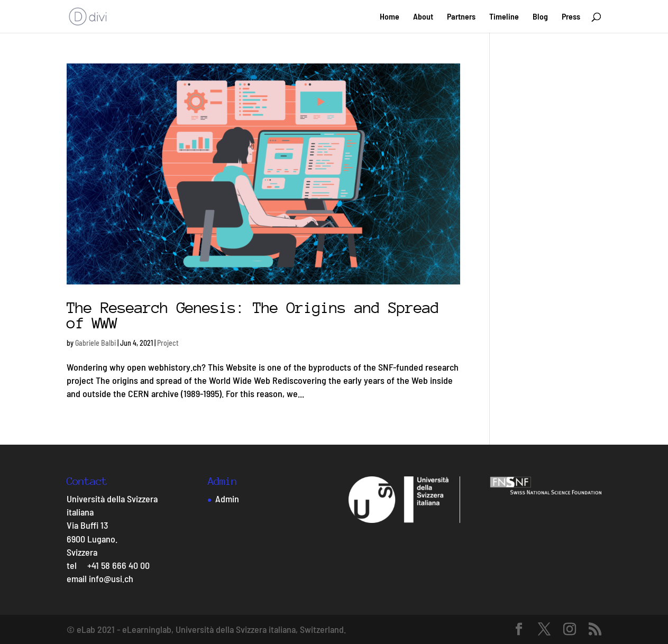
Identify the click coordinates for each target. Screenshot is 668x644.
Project (168, 343)
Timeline (504, 17)
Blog (540, 17)
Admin (227, 499)
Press (571, 17)
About (423, 17)
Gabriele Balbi (95, 343)
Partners (461, 17)
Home (390, 17)
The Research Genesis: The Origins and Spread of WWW (253, 315)
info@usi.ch (111, 578)
